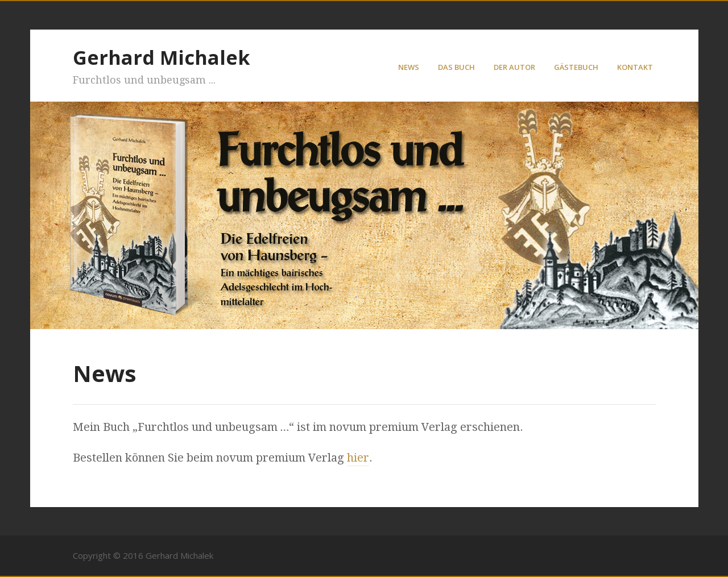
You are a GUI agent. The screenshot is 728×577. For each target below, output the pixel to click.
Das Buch (456, 67)
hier (358, 458)
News (409, 67)
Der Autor (514, 67)
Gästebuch (576, 67)
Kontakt (635, 67)
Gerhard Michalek (162, 57)
